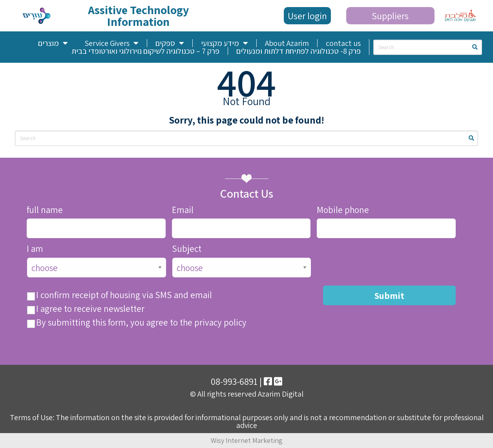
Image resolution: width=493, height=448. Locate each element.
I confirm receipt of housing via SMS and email (124, 295)
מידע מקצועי (225, 43)
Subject (187, 249)
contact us (343, 43)
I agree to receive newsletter (90, 309)
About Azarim (287, 43)
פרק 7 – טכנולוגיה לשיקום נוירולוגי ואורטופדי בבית (145, 51)
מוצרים (53, 43)
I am (35, 249)
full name (45, 210)
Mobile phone (343, 210)
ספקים (170, 43)
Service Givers (111, 43)
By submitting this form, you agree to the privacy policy (141, 323)
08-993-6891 (234, 381)
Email (183, 210)
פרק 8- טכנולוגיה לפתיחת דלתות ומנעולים (299, 51)
